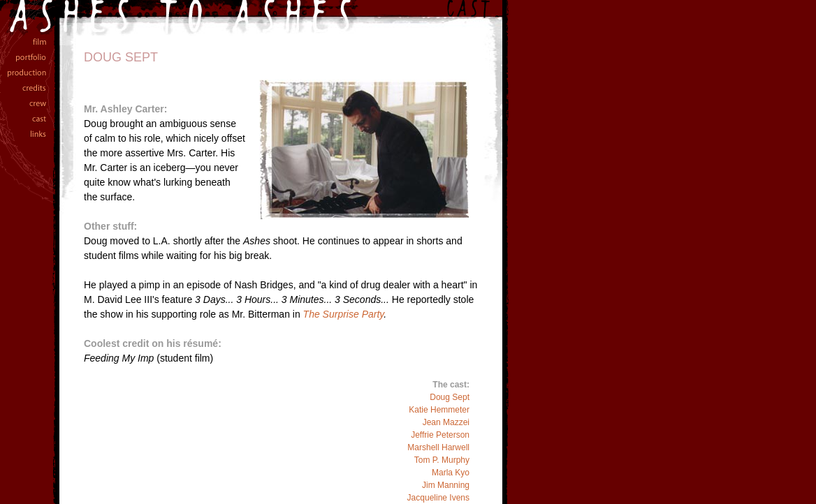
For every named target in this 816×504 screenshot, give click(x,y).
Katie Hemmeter (439, 410)
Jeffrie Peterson (440, 435)
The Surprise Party (344, 314)
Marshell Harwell (438, 447)
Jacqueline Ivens (438, 498)
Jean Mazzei (446, 422)
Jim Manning (446, 485)
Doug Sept (450, 397)
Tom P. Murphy (442, 460)
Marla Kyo (451, 473)
